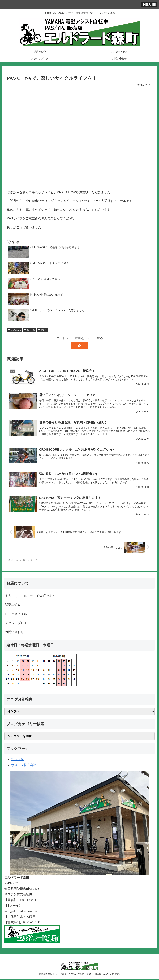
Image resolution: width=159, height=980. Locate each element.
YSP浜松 (18, 760)
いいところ (15, 330)
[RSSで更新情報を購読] (80, 345)
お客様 (43, 330)
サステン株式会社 (24, 766)
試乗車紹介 (13, 606)
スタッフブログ (16, 624)
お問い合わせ (14, 633)
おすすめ (30, 330)
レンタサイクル (16, 615)
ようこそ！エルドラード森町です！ (30, 597)
